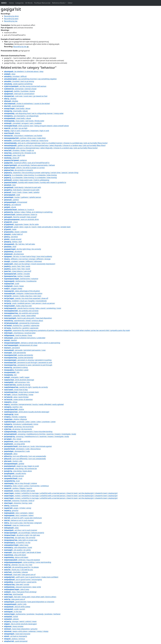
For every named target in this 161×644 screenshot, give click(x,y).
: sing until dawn (15, 555)
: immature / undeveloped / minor (21, 424)
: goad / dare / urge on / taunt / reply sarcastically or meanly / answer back (37, 227)
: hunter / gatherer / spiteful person (23, 197)
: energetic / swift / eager (17, 377)
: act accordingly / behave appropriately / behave (29, 165)
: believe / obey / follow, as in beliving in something (28, 212)
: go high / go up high (16, 128)
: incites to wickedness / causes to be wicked (27, 103)
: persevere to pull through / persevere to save (28, 362)
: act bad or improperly (16, 636)
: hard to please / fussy (18, 335)
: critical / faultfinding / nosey (19, 394)
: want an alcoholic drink (21, 219)
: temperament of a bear (21, 345)
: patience (15, 160)
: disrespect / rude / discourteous (22, 449)
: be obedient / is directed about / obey (24, 71)
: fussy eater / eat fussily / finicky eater (24, 121)
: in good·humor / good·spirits (20, 582)
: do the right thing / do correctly (23, 249)
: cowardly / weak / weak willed (20, 316)
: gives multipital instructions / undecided (25, 338)
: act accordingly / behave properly (24, 533)
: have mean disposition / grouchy (21, 629)
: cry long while (14, 444)
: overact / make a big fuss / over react (23, 296)
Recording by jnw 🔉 (21, 47)
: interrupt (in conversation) (19, 94)
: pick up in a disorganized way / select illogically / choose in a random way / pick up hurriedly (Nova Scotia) (51, 148)
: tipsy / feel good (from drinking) (20, 592)
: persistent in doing (16, 367)
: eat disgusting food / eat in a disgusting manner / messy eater (34, 113)
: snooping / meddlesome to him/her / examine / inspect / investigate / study (40, 434)
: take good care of (15, 599)
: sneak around (13, 239)
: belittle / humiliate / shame (20, 91)
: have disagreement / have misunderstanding (28, 431)
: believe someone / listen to (21, 214)
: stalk (12, 195)
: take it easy (16, 545)
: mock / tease (14, 286)
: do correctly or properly (19, 170)
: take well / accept (17, 584)
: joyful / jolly (15, 604)
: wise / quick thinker (16, 397)
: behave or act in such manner (19, 520)
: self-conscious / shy (17, 382)
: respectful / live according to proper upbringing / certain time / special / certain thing (41, 173)
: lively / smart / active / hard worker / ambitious (26, 486)
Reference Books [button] (59, 3)
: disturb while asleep (17, 607)
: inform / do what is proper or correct (24, 168)
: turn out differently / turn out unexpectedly (25, 456)
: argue (11, 222)
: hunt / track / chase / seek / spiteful (22, 192)
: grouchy (11, 510)
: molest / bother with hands (20, 491)
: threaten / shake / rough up (19, 150)
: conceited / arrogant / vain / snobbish (23, 123)
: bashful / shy (13, 407)
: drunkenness (14, 254)
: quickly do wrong (17, 385)
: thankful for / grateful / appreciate (22, 325)
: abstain (11, 619)
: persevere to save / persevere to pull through (28, 365)
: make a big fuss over (18, 306)
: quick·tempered (14, 106)
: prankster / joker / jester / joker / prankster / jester (30, 422)
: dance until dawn (16, 557)
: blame (12, 133)
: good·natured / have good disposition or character (29, 602)
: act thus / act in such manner (21, 530)
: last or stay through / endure (20, 483)
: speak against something (18, 84)
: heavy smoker (14, 626)
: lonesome (11, 505)
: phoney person (14, 476)
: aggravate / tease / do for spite (21, 224)
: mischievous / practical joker (20, 333)
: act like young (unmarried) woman (25, 86)
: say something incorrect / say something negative (30, 79)
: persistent (12, 348)
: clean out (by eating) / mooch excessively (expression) (30, 264)
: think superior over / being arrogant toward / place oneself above (36, 126)
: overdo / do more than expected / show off (26, 298)
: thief (10, 247)
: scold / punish (15, 609)
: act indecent (13, 205)
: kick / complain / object (19, 513)
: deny (11, 454)
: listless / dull (13, 242)
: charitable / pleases (16, 572)
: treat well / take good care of (20, 575)
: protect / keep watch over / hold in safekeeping (27, 180)
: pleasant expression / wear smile (22, 587)
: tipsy (10, 74)
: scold (12, 284)
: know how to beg (16, 390)
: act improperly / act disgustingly (21, 116)
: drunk (10, 207)
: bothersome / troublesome (20, 281)
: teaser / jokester (16, 232)
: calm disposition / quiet (18, 547)
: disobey (10, 99)
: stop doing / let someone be (20, 468)
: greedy (14, 464)
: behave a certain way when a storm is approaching (32, 343)
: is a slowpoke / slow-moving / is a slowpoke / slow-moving (30, 175)
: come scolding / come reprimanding (28, 562)
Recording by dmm (11, 16)
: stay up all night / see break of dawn (23, 552)
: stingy (11, 402)
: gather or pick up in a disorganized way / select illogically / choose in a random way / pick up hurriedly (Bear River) (55, 145)
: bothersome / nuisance (21, 279)
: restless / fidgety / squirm (18, 488)
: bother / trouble (17, 274)
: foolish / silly (13, 461)
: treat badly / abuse (17, 108)
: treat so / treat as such (17, 525)
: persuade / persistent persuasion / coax (25, 350)
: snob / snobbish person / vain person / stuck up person (29, 303)
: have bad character (17, 634)
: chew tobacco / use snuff (18, 271)
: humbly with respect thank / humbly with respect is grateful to (35, 182)
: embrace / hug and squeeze (22, 560)
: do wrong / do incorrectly (19, 427)
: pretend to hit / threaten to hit (20, 153)
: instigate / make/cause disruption (23, 293)
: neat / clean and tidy (17, 441)
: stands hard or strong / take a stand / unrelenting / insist (33, 308)
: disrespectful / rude (17, 451)
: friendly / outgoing (15, 417)
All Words (29, 3)
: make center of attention (18, 399)
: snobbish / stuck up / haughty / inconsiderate (25, 301)
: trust (13, 478)
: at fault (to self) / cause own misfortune (23, 518)
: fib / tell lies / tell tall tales (20, 244)
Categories (19, 3)
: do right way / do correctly (20, 538)
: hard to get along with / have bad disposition (28, 318)
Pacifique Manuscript (42, 3)
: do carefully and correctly (21, 311)
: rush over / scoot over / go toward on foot (26, 96)
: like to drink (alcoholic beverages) (20, 624)
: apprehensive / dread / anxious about (24, 321)
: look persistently (15, 353)
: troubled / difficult (15, 76)
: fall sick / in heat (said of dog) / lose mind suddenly (28, 256)
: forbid (11, 616)
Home (11, 3)
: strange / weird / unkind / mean (20, 621)
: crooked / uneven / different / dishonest (23, 261)
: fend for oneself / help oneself (20, 217)
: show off (12, 158)
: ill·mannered (16, 202)
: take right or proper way (21, 540)
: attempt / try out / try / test (18, 565)
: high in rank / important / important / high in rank (27, 131)
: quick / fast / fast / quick (17, 266)
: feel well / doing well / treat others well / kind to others (30, 597)
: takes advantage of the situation (22, 291)
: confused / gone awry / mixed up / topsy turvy (26, 140)
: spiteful (11, 200)
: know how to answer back (21, 392)
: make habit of (13, 234)
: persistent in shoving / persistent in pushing (28, 360)
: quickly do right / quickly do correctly (26, 387)
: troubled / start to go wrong (19, 81)
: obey (11, 528)
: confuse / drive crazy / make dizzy (25, 138)
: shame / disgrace (16, 419)
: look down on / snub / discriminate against (28, 446)
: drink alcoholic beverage (19, 380)
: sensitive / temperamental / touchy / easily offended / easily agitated (34, 404)
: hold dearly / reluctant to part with (23, 187)
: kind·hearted (14, 594)
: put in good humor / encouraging (23, 579)
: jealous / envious (14, 639)
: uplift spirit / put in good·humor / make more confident (31, 577)
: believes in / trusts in (19, 210)
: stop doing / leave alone (18, 471)
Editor (70, 3)
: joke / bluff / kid (15, 155)
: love (10, 185)
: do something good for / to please (21, 567)
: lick (12, 372)
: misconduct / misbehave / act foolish (23, 136)
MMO (4, 3)
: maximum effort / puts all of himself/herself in (27, 163)
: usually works (15, 473)
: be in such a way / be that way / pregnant (23, 523)
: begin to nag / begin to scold (21, 466)
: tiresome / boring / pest (18, 503)
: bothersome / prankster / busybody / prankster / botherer (32, 614)
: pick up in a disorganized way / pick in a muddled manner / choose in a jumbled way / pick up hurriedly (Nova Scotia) (56, 143)
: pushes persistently (19, 355)
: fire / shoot (13, 439)
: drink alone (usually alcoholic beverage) (27, 412)
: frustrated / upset (16, 370)
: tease (10, 229)
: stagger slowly (13, 288)
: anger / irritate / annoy (18, 508)
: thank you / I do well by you (18, 570)
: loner (11, 414)
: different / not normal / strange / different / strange (27, 259)
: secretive (11, 237)
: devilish (10, 340)
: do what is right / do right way (22, 535)
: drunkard (13, 251)
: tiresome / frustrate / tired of (19, 501)
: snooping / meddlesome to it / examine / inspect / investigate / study (37, 436)
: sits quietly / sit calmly (17, 550)
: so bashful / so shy (17, 542)
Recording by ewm (11, 19)
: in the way (13, 612)
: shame (14, 409)
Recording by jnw (11, 21)
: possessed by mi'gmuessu (22, 323)
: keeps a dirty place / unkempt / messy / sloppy (26, 631)
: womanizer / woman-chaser (20, 89)
